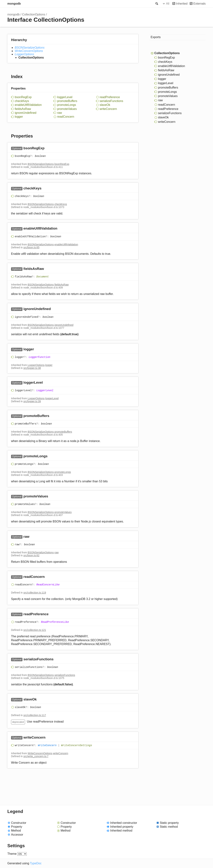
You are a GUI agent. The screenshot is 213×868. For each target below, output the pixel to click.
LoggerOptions (24, 54)
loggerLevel (65, 97)
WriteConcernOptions (29, 51)
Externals (199, 4)
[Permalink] (48, 148)
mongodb (14, 4)
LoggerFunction (40, 357)
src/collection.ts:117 (35, 715)
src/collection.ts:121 (35, 630)
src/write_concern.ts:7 (36, 756)
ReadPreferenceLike (55, 622)
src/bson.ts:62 (31, 555)
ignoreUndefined (25, 113)
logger (19, 117)
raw (59, 113)
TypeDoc (36, 863)
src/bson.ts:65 (31, 247)
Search (156, 4)
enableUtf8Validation (28, 105)
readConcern (66, 117)
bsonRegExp (23, 97)
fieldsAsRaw (23, 109)
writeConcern (108, 109)
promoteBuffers (67, 101)
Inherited (182, 4)
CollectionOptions (34, 14)
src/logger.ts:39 (32, 401)
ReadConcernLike (48, 585)
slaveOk (105, 105)
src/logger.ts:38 (32, 368)
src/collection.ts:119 (35, 593)
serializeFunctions (111, 101)
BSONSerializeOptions (30, 48)
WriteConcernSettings (77, 745)
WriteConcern (47, 745)
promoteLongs (66, 105)
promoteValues (67, 109)
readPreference (110, 97)
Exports (156, 37)
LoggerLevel (45, 390)
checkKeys (22, 101)
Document (43, 277)
